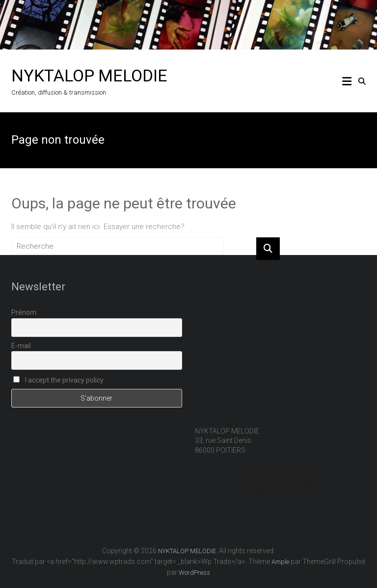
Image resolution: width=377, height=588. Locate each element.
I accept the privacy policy (58, 380)
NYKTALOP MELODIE (89, 76)
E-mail (21, 346)
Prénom (24, 312)
